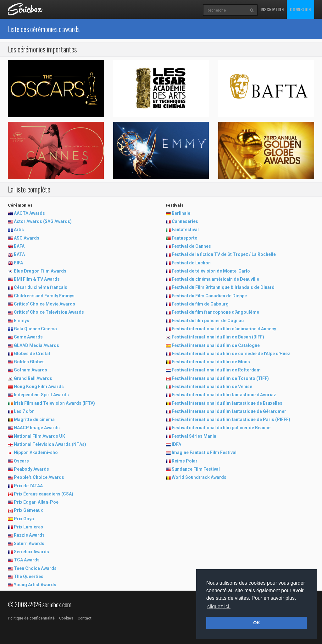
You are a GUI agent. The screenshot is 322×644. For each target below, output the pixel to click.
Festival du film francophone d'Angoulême (215, 312)
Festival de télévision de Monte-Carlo (211, 271)
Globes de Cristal (32, 354)
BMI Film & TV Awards (37, 279)
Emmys (22, 321)
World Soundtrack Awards (199, 477)
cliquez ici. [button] (219, 606)
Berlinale (181, 213)
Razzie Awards (29, 535)
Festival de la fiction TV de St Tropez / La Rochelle (224, 254)
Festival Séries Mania (194, 436)
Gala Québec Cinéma (35, 329)
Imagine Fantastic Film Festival (204, 452)
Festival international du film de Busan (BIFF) (218, 337)
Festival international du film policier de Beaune (221, 428)
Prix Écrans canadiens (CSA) (44, 494)
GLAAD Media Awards (36, 345)
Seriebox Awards (31, 552)
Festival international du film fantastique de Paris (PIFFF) (231, 419)
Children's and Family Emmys (44, 296)
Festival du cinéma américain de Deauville (215, 279)
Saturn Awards (29, 544)
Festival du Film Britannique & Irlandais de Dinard (223, 287)
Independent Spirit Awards (41, 395)
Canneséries (185, 221)
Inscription (272, 9)
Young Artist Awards (35, 585)
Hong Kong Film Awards (39, 387)
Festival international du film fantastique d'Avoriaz (224, 395)
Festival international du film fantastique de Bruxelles (227, 403)
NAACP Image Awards (37, 428)
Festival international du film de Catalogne (216, 345)
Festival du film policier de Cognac (208, 321)
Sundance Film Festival (196, 469)
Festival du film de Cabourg (200, 304)
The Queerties (29, 576)
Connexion (300, 9)
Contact (85, 618)
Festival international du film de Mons (211, 362)
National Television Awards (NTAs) (50, 444)
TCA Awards (27, 560)
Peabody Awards (31, 469)
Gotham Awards (31, 370)
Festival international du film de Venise (212, 387)
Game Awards (28, 337)
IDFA (176, 444)
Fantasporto (185, 238)
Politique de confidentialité (31, 618)
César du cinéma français (41, 287)
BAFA (19, 246)
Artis (19, 230)
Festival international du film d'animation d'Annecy (224, 329)
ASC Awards (27, 238)
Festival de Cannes (191, 246)
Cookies (66, 618)
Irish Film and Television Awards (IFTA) (54, 403)
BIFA (18, 263)
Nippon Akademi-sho (36, 452)
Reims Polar (185, 461)
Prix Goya (24, 519)
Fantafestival (185, 230)
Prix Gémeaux (28, 510)
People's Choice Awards (39, 477)
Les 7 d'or (24, 411)
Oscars (21, 461)
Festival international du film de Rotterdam (216, 370)
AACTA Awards (29, 213)
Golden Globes (29, 362)
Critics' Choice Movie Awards (44, 304)
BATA (19, 254)
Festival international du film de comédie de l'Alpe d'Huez (231, 354)
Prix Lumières (28, 527)
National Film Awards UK (39, 436)
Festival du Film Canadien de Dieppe (209, 296)
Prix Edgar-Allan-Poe (36, 502)
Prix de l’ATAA (28, 486)
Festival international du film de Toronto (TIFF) (220, 378)
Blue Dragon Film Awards (40, 271)
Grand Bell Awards (33, 378)
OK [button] (257, 623)
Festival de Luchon (191, 263)
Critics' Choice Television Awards (49, 312)
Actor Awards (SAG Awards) (43, 221)
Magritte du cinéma (34, 419)
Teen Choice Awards (35, 568)
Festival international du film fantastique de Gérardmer (229, 411)
